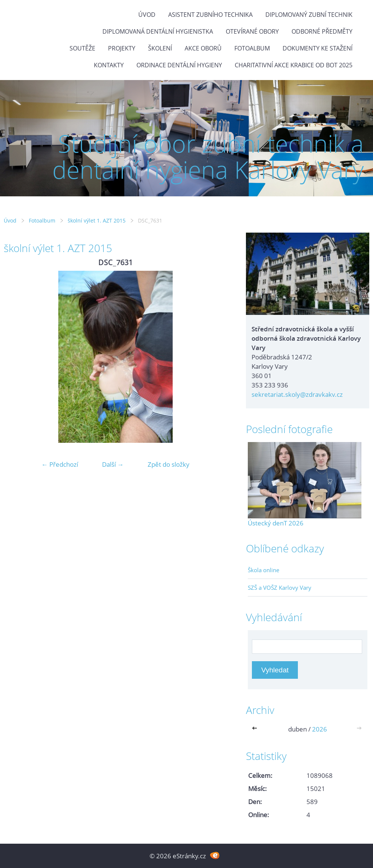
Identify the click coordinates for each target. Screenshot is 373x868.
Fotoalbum (252, 48)
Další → (113, 464)
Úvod (147, 15)
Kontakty (109, 65)
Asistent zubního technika (210, 15)
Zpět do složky (169, 464)
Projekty (122, 48)
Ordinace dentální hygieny (179, 65)
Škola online (263, 570)
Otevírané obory (252, 31)
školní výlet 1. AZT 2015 (97, 220)
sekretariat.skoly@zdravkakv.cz (297, 394)
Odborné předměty (322, 31)
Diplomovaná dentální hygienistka (158, 31)
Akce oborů (203, 48)
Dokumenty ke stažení (317, 48)
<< (256, 729)
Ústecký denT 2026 (276, 523)
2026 (320, 729)
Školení (160, 48)
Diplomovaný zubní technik (309, 15)
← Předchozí (60, 464)
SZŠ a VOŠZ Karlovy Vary (280, 588)
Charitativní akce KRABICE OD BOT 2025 (294, 65)
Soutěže (82, 48)
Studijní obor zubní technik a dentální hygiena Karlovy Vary (208, 157)
